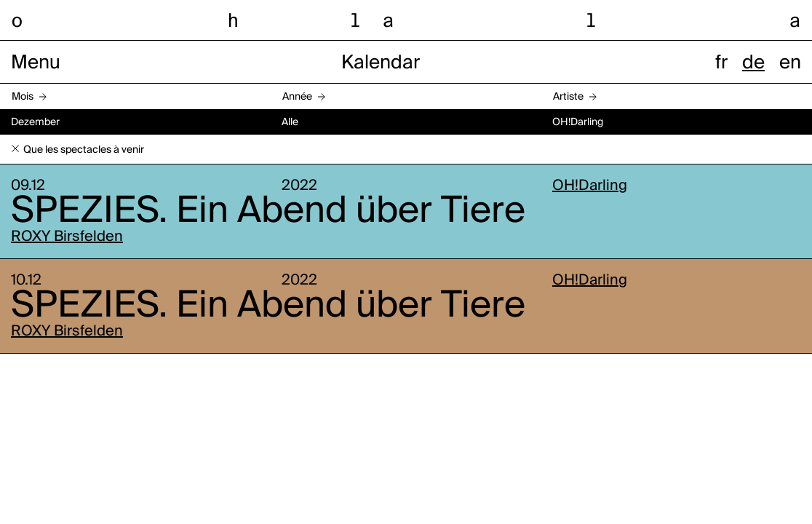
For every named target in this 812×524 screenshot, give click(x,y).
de (753, 63)
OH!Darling (590, 186)
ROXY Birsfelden (67, 237)
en (790, 63)
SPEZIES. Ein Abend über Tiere (268, 212)
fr (721, 63)
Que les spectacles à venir (84, 150)
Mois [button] (23, 97)
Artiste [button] (568, 97)
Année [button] (297, 97)
